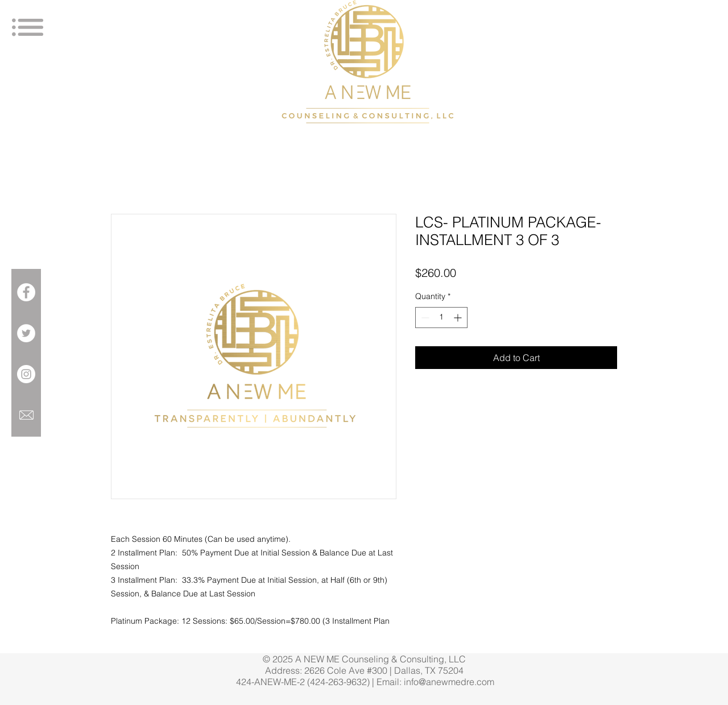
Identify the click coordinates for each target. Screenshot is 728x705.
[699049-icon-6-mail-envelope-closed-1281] (26, 415)
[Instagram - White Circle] (26, 374)
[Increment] (459, 318)
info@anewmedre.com (449, 682)
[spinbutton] (441, 318)
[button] (28, 27)
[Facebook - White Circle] (26, 292)
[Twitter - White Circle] (26, 333)
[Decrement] (424, 318)
